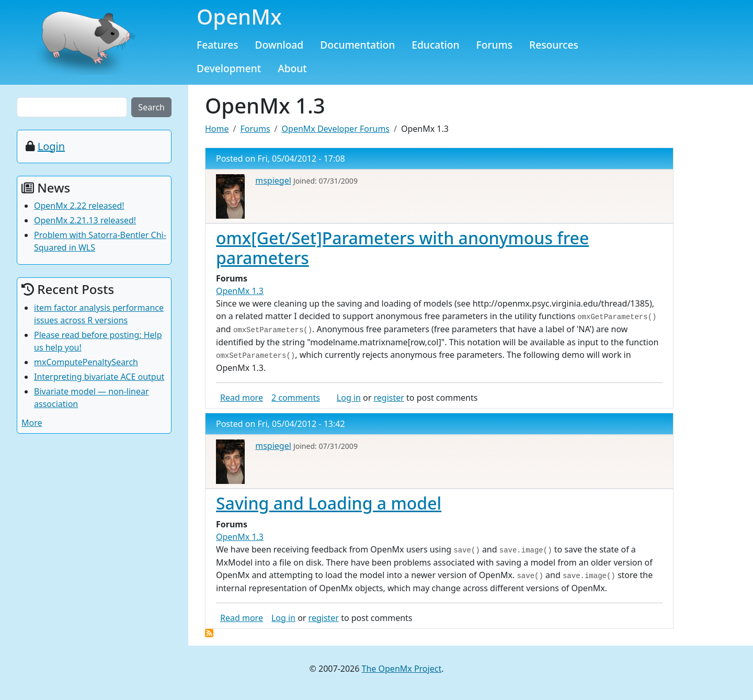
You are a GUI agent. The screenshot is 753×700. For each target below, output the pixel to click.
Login (51, 146)
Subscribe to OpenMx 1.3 (209, 633)
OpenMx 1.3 (240, 291)
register (389, 398)
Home (217, 129)
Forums (495, 45)
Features (218, 45)
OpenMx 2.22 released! (79, 206)
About (292, 68)
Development (229, 68)
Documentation (357, 45)
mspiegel (273, 180)
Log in (349, 398)
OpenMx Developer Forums (336, 129)
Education (435, 45)
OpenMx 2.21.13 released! (85, 220)
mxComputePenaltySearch (86, 362)
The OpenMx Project (402, 669)
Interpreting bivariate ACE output (99, 377)
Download (279, 45)
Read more (242, 398)
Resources (554, 45)
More (32, 423)
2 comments (296, 398)
